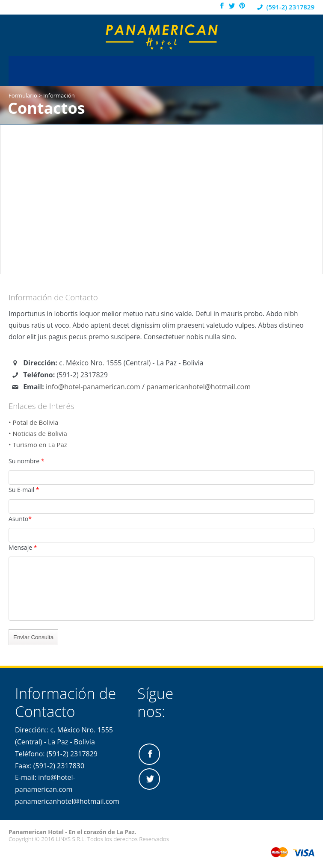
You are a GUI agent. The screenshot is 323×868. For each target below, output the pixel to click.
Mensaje (23, 547)
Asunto (20, 519)
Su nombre (27, 461)
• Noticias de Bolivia (38, 433)
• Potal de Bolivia (33, 422)
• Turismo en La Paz (38, 444)
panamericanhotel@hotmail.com (199, 387)
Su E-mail (24, 490)
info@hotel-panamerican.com (93, 387)
